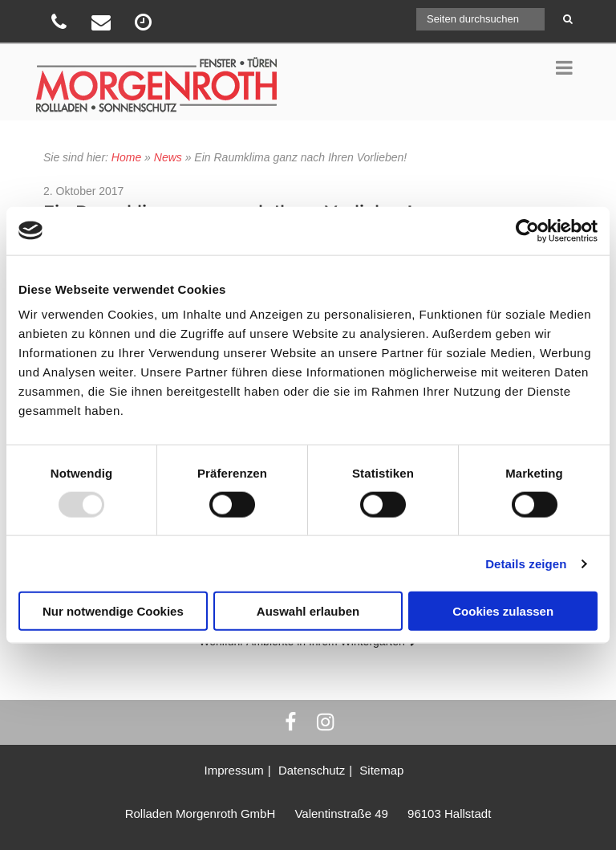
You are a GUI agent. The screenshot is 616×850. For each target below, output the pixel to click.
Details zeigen (526, 563)
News (168, 157)
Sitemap (381, 770)
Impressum (234, 770)
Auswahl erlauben (308, 611)
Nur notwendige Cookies (113, 611)
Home (126, 157)
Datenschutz (312, 770)
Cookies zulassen (503, 611)
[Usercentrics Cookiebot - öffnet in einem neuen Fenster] (527, 230)
